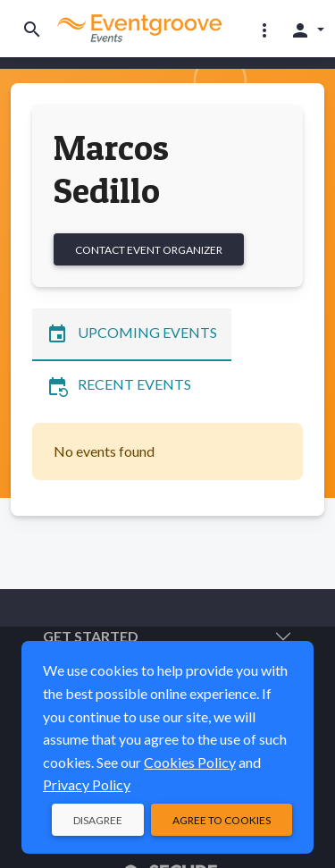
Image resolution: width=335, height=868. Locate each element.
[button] (264, 29)
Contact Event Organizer (149, 250)
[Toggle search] (32, 29)
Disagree (98, 820)
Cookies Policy (190, 762)
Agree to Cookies (222, 820)
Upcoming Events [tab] (132, 334)
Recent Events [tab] (119, 386)
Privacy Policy (87, 784)
